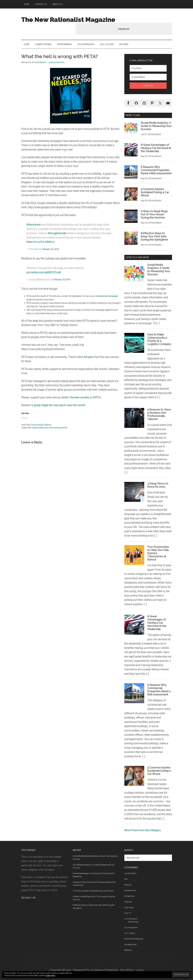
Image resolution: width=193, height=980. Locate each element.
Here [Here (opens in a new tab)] (29, 313)
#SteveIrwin (34, 225)
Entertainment (130, 891)
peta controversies (52, 428)
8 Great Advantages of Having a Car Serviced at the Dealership (156, 148)
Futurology (129, 907)
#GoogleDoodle (57, 233)
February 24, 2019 (62, 280)
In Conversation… (131, 927)
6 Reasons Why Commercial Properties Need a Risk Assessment (156, 170)
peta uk (64, 428)
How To (128, 913)
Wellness (128, 950)
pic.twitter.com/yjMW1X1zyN (44, 272)
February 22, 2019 (50, 249)
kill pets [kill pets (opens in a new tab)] (89, 357)
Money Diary (133, 922)
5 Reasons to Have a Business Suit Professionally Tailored (159, 414)
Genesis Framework (106, 970)
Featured (128, 902)
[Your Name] (148, 68)
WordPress (127, 970)
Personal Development (134, 939)
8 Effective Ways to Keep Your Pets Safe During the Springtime (154, 236)
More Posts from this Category (143, 830)
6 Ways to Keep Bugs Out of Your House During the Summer (154, 214)
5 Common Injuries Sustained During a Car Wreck (155, 192)
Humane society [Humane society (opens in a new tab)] (79, 397)
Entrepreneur (130, 896)
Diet (126, 879)
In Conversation (131, 919)
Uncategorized (130, 944)
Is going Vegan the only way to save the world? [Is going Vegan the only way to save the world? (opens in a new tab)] (58, 405)
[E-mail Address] (148, 77)
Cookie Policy (50, 975)
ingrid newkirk (38, 428)
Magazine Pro (81, 970)
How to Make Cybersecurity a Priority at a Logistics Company (159, 339)
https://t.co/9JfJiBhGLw (41, 242)
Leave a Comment (56, 62)
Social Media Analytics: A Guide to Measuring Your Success (156, 126)
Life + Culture (130, 933)
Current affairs (37, 425)
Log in (140, 970)
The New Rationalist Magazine (68, 20)
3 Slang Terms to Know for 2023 (158, 485)
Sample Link (28, 898)
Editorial (48, 425)
